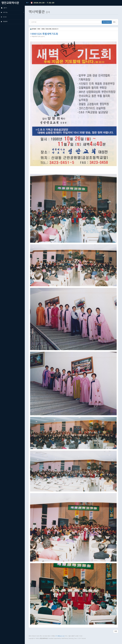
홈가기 (4, 8)
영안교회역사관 (10, 3)
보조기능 (12, 12)
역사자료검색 (107, 22)
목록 (114, 22)
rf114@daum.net (60, 636)
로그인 (4, 17)
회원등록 (4, 22)
